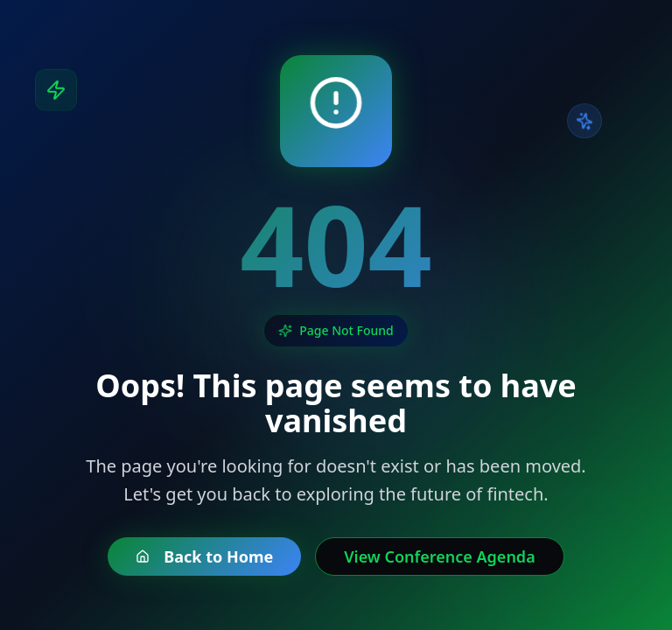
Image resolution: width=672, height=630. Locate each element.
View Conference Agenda (439, 556)
